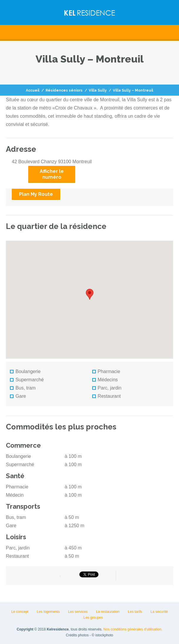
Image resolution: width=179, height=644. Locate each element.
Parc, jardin (107, 388)
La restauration (108, 612)
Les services (78, 612)
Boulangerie (25, 371)
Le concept (20, 612)
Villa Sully (98, 90)
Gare (18, 396)
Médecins (105, 380)
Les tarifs (135, 612)
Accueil (33, 90)
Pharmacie (106, 371)
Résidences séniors (64, 90)
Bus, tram (23, 388)
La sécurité (159, 612)
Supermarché (27, 380)
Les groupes (93, 618)
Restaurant (107, 396)
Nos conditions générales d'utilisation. (133, 629)
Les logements (48, 612)
